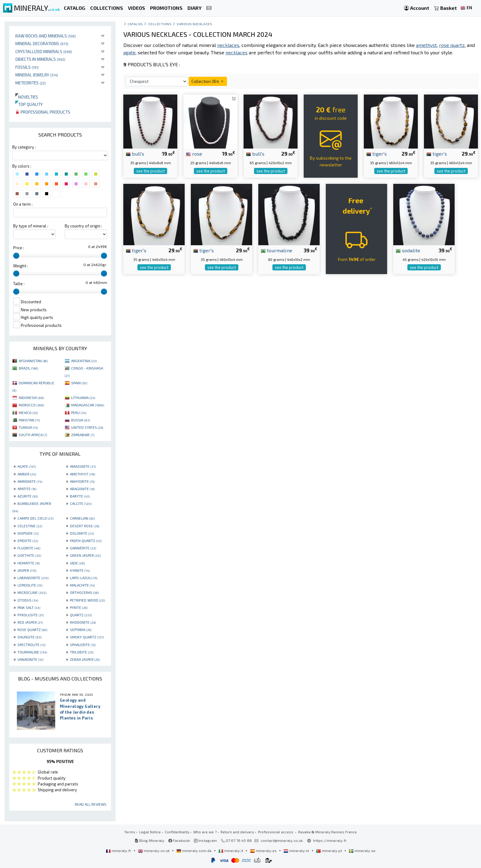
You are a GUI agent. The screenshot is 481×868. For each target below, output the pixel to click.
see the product (150, 171)
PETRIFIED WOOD (87, 600)
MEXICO (28, 413)
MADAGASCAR (88, 405)
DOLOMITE (82, 533)
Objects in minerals (40, 59)
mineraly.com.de (194, 851)
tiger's (377, 153)
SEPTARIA (81, 630)
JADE (77, 563)
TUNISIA (28, 427)
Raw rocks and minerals (46, 36)
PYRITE (79, 607)
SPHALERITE (83, 645)
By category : (24, 147)
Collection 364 (208, 81)
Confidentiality (177, 832)
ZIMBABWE (83, 435)
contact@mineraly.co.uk (282, 840)
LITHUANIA (83, 397)
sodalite (408, 250)
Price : (19, 248)
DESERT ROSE (85, 526)
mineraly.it (231, 851)
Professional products (43, 112)
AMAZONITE (83, 466)
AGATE (27, 466)
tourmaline (277, 250)
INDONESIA (31, 397)
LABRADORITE (33, 578)
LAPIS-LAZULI (84, 578)
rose (194, 153)
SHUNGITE (29, 637)
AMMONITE (30, 481)
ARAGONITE (82, 489)
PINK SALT (29, 607)
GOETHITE (29, 555)
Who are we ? (205, 832)
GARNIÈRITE (83, 548)
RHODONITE (83, 622)
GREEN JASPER (85, 555)
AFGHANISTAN (33, 361)
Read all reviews (91, 804)
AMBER (27, 474)
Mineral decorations (42, 43)
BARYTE (80, 496)
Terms (130, 832)
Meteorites (31, 83)
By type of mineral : (31, 226)
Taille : (19, 284)
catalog (135, 24)
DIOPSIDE (28, 533)
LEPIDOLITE (30, 585)
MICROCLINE (32, 592)
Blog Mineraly (150, 840)
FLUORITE (29, 548)
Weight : (21, 266)
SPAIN (79, 383)
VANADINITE (30, 659)
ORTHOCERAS (84, 592)
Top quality (29, 104)
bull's (135, 153)
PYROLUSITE (31, 615)
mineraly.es (264, 851)
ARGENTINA (84, 361)
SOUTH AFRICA (33, 435)
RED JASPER (30, 622)
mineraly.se (362, 851)
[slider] (16, 256)
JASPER (27, 570)
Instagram (205, 840)
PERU (79, 413)
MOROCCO (31, 405)
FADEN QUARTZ (86, 541)
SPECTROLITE (31, 645)
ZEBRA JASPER (85, 659)
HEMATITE (29, 563)
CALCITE (81, 503)
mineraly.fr (119, 851)
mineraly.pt (329, 851)
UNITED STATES (87, 427)
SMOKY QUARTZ (87, 637)
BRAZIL (28, 368)
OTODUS (28, 600)
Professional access (276, 832)
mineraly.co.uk (154, 851)
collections (160, 24)
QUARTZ (81, 615)
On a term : (23, 204)
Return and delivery (237, 832)
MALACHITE (82, 585)
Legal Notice (150, 832)
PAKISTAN (29, 420)
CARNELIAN (82, 518)
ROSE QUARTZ (32, 630)
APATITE (27, 489)
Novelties (27, 97)
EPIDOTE (28, 541)
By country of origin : (83, 226)
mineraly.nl (297, 851)
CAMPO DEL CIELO (35, 518)
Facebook (179, 840)
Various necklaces (194, 24)
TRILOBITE (82, 652)
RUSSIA (81, 420)
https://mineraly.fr (330, 840)
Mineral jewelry (37, 75)
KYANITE (80, 570)
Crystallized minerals (44, 51)
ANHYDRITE (82, 481)
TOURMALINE (32, 652)
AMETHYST (83, 474)
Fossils (27, 67)
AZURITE (28, 496)
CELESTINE (30, 526)
